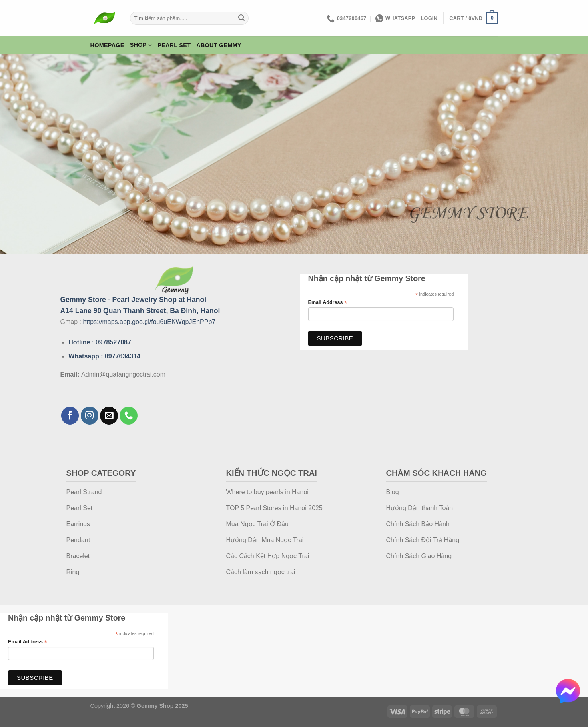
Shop (141, 45)
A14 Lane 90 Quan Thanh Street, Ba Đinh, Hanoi (140, 311)
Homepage (107, 45)
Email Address (328, 303)
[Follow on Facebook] (70, 416)
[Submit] (241, 18)
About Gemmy (219, 45)
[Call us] (129, 416)
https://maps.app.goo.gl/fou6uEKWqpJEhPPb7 (149, 322)
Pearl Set (174, 45)
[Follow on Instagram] (90, 416)
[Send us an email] (109, 416)
